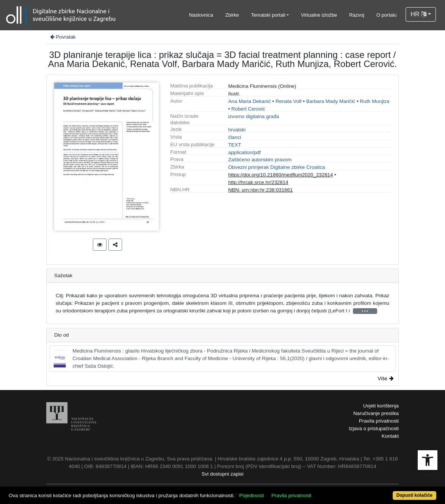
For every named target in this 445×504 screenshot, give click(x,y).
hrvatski (237, 130)
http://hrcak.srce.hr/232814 (258, 182)
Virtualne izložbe (319, 15)
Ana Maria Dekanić (250, 101)
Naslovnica (201, 15)
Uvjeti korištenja (381, 406)
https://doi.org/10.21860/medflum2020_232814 (280, 175)
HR (418, 14)
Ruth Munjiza (374, 101)
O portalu (386, 15)
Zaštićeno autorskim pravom (260, 160)
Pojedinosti (251, 495)
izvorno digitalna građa (254, 116)
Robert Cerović (248, 109)
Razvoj (357, 15)
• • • (365, 311)
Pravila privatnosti (379, 421)
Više (385, 378)
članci (235, 137)
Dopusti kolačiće (414, 495)
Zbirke (232, 15)
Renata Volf (289, 101)
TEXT (235, 145)
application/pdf (244, 152)
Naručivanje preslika (376, 413)
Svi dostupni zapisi (222, 474)
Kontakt (390, 436)
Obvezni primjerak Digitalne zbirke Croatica (277, 167)
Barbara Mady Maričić (331, 101)
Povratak (63, 37)
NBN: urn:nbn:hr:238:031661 (260, 190)
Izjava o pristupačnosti (374, 428)
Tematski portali (268, 15)
